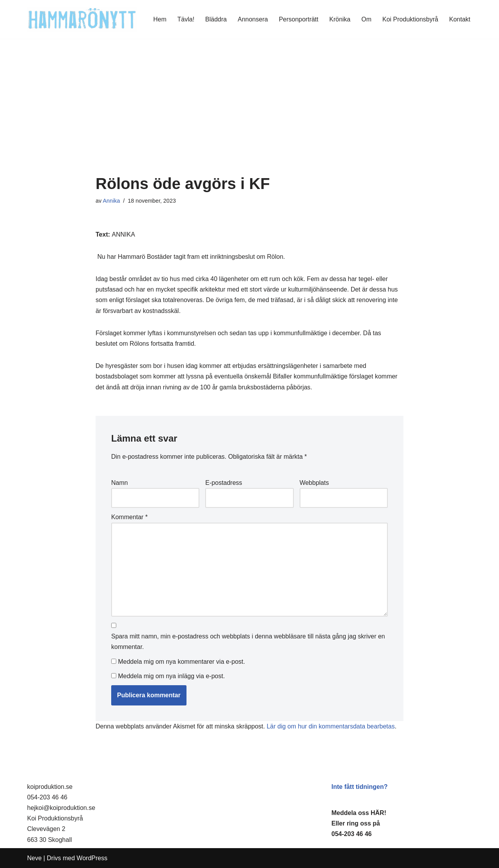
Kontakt (460, 19)
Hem (160, 19)
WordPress (92, 858)
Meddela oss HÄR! (359, 813)
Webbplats (314, 483)
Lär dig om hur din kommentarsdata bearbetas (330, 726)
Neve (35, 858)
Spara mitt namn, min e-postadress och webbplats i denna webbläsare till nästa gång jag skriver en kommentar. (248, 642)
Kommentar (129, 517)
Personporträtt (299, 19)
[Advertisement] (249, 117)
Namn (120, 483)
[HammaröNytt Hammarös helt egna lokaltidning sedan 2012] (82, 19)
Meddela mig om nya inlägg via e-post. (171, 676)
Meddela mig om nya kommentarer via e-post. (181, 662)
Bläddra (216, 19)
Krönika (340, 19)
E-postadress (224, 483)
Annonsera (253, 19)
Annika (111, 201)
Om (366, 19)
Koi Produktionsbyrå (410, 19)
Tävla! (186, 19)
